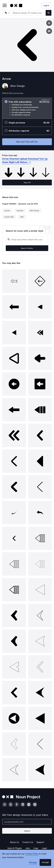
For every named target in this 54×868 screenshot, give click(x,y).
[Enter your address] (27, 822)
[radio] (27, 108)
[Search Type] (7, 13)
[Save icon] (49, 23)
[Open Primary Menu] (5, 6)
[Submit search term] (49, 13)
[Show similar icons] (49, 31)
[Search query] (27, 240)
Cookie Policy (32, 854)
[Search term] (29, 13)
